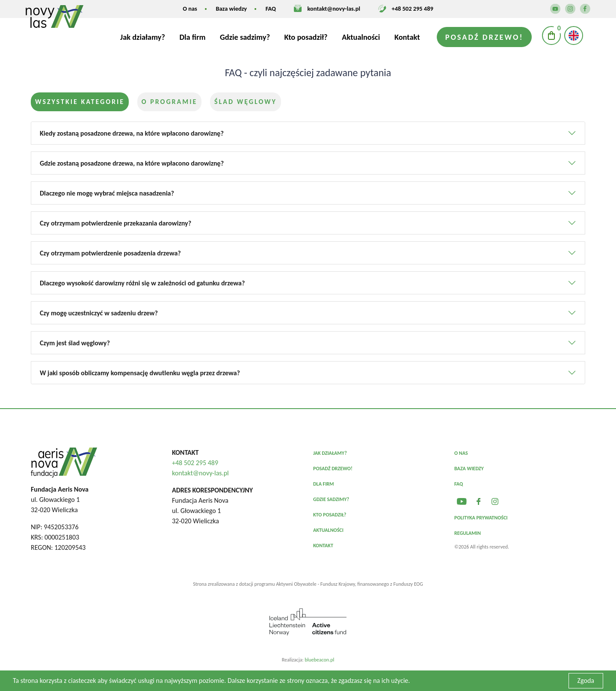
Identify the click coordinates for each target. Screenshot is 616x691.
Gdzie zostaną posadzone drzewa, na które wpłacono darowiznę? (132, 163)
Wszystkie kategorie (80, 102)
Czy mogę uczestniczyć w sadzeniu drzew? (99, 313)
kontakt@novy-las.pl (334, 9)
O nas (190, 9)
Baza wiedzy (231, 9)
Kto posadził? (306, 37)
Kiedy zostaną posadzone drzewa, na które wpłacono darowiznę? (132, 133)
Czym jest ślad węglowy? (75, 343)
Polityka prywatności (481, 518)
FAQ (271, 9)
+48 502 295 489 (413, 9)
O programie (170, 102)
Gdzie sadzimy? (245, 37)
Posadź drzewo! (484, 37)
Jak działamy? (143, 37)
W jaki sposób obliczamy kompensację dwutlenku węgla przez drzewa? (140, 373)
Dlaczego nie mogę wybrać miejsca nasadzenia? (107, 193)
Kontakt (407, 37)
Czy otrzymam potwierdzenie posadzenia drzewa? (110, 253)
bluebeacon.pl (319, 660)
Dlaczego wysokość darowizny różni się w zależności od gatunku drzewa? (142, 283)
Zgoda (586, 681)
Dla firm (192, 37)
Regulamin (468, 533)
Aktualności (361, 37)
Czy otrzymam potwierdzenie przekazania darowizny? (115, 223)
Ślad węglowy (246, 102)
